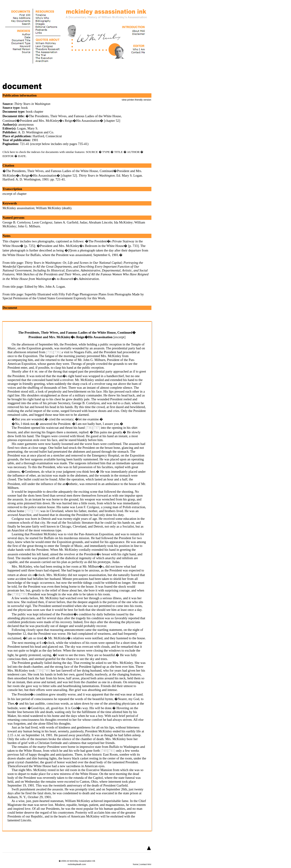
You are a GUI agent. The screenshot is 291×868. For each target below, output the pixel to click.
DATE (22, 156)
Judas (83, 222)
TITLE (119, 152)
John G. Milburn (29, 226)
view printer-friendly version (136, 100)
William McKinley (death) (54, 208)
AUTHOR (133, 152)
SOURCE (92, 152)
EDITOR (8, 156)
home (136, 864)
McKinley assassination (18, 208)
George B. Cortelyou (16, 222)
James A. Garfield (66, 222)
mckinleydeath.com (77, 864)
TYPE (106, 152)
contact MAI (146, 864)
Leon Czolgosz (42, 222)
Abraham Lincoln (100, 222)
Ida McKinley (123, 222)
